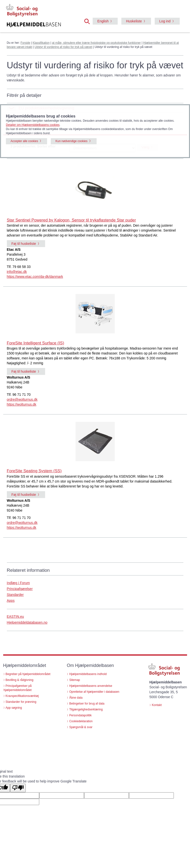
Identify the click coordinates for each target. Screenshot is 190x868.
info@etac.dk (17, 272)
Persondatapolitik (80, 715)
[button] (89, 21)
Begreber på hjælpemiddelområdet (28, 674)
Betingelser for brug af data (87, 704)
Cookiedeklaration (81, 721)
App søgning (14, 708)
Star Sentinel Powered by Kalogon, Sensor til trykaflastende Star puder (71, 220)
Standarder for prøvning (21, 702)
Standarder (15, 595)
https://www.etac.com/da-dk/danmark (35, 277)
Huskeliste (134, 21)
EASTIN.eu (15, 617)
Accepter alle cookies (24, 141)
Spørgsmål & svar (81, 727)
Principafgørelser (20, 589)
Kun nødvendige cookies (71, 141)
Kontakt (157, 705)
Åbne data (76, 698)
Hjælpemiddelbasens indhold (88, 674)
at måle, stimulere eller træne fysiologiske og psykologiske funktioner (96, 43)
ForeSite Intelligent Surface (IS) (36, 343)
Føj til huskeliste (24, 244)
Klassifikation (41, 43)
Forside (25, 43)
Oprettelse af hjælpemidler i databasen (94, 692)
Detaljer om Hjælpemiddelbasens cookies (33, 125)
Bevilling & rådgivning (20, 680)
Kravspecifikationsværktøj (22, 696)
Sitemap (75, 680)
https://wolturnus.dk (22, 404)
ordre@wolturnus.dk (22, 399)
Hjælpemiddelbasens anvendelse (91, 686)
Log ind (165, 21)
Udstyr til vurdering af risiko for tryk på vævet (63, 47)
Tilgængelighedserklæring (86, 709)
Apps (11, 601)
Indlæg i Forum (18, 583)
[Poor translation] (18, 788)
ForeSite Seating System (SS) (34, 471)
